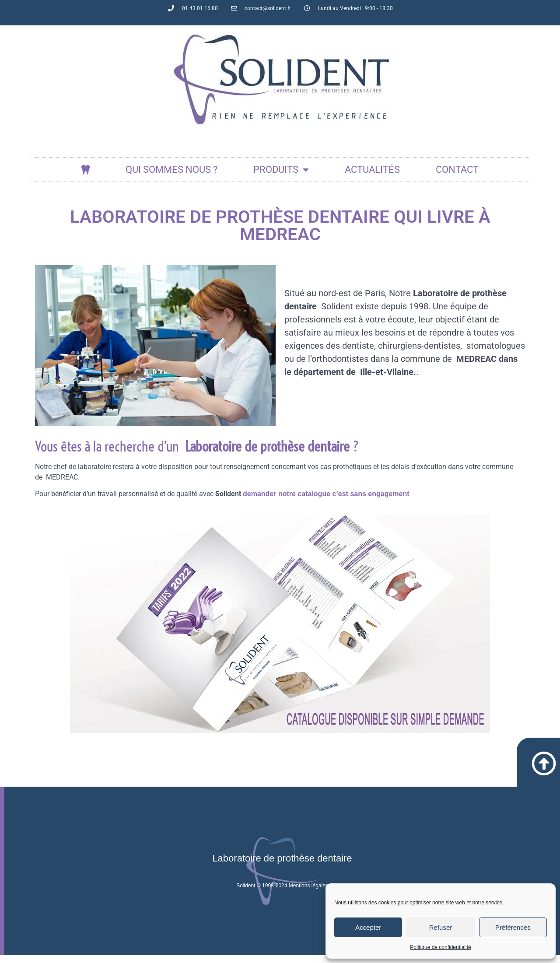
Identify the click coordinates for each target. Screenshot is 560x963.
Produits (281, 170)
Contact (457, 170)
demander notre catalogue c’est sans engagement (326, 494)
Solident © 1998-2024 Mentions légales (282, 893)
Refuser (441, 927)
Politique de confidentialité (440, 947)
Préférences (513, 927)
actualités (372, 170)
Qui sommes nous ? (171, 170)
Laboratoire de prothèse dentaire (282, 866)
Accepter (368, 927)
